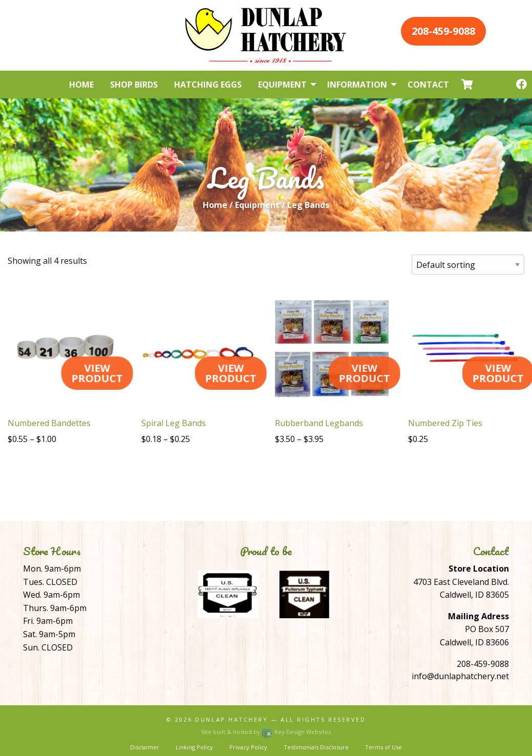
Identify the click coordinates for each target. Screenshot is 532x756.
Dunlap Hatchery (231, 719)
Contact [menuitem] (428, 85)
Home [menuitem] (81, 85)
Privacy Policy (248, 747)
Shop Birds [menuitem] (134, 85)
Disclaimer (145, 747)
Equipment (257, 205)
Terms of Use (384, 747)
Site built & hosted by (266, 732)
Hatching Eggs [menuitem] (208, 85)
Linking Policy (194, 747)
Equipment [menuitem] (282, 85)
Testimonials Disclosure (316, 747)
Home (215, 205)
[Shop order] (468, 265)
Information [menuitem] (357, 85)
